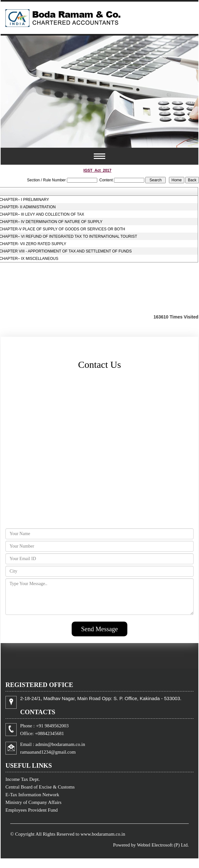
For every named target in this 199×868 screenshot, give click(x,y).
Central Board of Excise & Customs (40, 787)
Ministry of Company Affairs (33, 802)
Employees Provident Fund (32, 810)
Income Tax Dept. (23, 779)
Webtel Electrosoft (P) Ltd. (163, 845)
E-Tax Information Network (32, 795)
